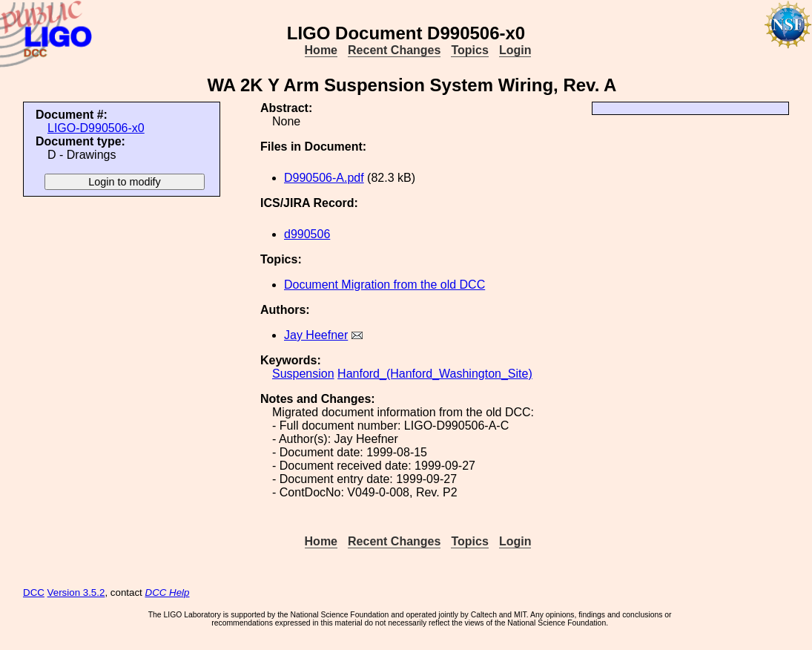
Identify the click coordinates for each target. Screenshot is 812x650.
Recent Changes (394, 50)
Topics (469, 50)
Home (321, 50)
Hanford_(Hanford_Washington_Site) (435, 374)
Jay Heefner (316, 335)
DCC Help (168, 592)
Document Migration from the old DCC (384, 285)
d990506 (307, 234)
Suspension (303, 374)
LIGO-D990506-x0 (96, 128)
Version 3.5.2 (76, 592)
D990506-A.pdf (324, 178)
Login (515, 50)
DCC (34, 592)
